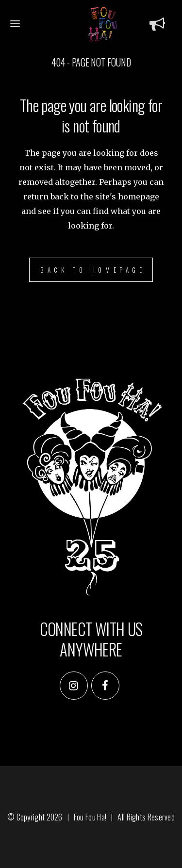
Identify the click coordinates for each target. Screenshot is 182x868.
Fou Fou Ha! (90, 817)
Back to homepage (93, 270)
